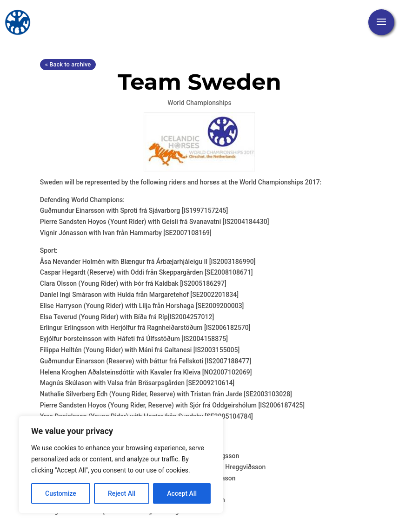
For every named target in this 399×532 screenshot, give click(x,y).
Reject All (122, 493)
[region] (121, 465)
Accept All (182, 493)
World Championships (199, 103)
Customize (61, 493)
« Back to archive (68, 64)
